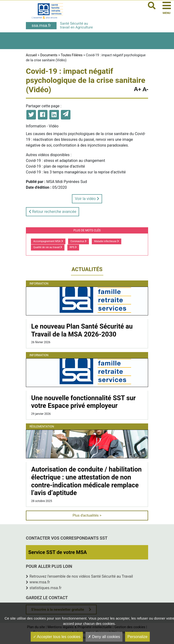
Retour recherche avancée (52, 212)
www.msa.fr (40, 582)
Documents (49, 55)
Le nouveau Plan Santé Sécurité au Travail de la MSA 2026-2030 (82, 330)
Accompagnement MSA (48, 241)
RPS (73, 247)
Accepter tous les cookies (57, 637)
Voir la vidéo (87, 199)
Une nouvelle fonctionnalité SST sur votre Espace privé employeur (83, 402)
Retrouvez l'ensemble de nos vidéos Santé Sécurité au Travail (81, 576)
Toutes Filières (72, 55)
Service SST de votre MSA (58, 552)
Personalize (138, 637)
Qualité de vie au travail (48, 247)
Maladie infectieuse (107, 241)
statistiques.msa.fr (46, 588)
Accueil (31, 55)
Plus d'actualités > (87, 515)
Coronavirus (78, 241)
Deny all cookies (104, 637)
